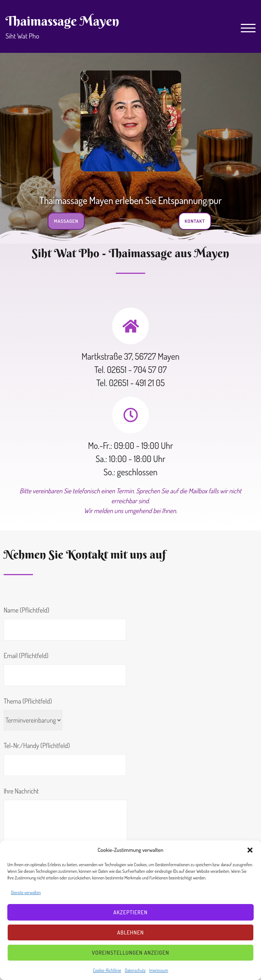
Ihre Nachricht (65, 820)
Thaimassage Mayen (62, 21)
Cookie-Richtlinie (107, 970)
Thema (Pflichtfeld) (33, 714)
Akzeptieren (130, 912)
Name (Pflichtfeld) (65, 623)
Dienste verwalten (26, 892)
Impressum (159, 970)
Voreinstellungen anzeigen (131, 953)
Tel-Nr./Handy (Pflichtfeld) (65, 759)
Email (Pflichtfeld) (65, 669)
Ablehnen (130, 932)
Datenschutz (135, 970)
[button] (250, 850)
